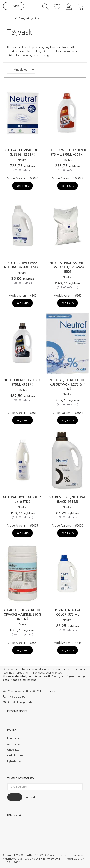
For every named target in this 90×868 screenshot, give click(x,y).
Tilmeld (15, 797)
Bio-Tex (68, 160)
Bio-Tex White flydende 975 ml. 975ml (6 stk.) (68, 152)
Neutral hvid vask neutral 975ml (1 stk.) (22, 265)
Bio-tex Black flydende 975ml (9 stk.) (22, 382)
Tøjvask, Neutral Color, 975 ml (67, 612)
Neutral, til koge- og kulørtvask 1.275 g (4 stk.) (68, 384)
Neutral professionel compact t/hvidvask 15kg (67, 267)
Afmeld (30, 797)
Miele (22, 624)
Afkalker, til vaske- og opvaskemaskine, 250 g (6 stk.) (23, 614)
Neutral (22, 160)
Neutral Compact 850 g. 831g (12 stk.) (22, 152)
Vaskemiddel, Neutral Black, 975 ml (67, 500)
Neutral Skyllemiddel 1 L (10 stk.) (22, 500)
